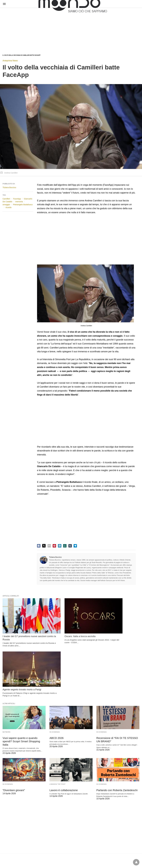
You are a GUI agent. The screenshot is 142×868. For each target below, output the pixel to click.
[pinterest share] (54, 546)
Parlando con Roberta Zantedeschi (116, 727)
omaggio (6, 204)
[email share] (49, 546)
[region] (67, 29)
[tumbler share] (70, 546)
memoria (19, 202)
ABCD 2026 (56, 679)
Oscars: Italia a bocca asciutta (65, 627)
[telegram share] (75, 546)
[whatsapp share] (65, 546)
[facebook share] (39, 546)
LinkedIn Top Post (57, 721)
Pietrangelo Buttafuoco (23, 204)
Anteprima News (10, 61)
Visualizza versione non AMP (84, 859)
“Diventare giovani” (13, 727)
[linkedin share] (60, 546)
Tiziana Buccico (55, 557)
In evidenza (55, 673)
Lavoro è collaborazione (63, 727)
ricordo (9, 207)
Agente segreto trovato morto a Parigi (116, 627)
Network (7, 673)
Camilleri (6, 199)
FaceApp (17, 199)
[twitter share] (44, 546)
